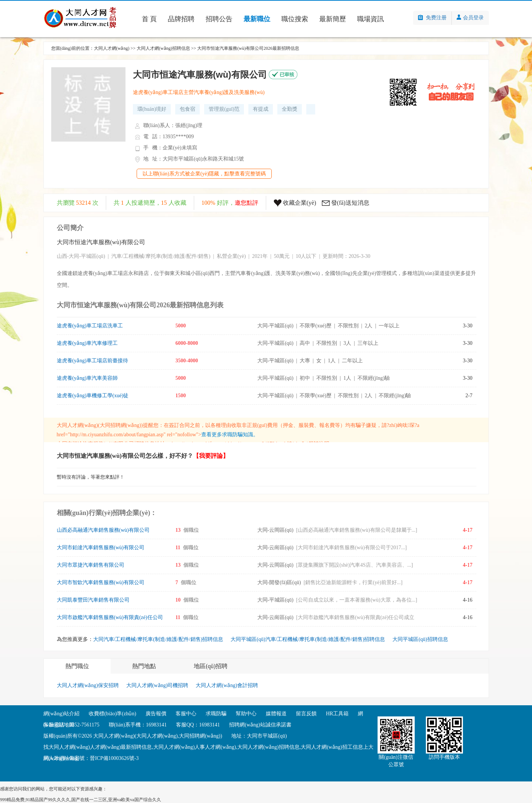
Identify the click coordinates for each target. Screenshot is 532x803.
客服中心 (186, 714)
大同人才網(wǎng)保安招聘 (88, 685)
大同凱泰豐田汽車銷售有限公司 (93, 600)
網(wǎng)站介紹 (61, 714)
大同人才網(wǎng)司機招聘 (157, 685)
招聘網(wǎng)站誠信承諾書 (260, 725)
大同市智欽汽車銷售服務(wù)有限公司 (101, 582)
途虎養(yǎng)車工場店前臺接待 (92, 361)
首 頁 (149, 19)
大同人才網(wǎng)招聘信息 (163, 48)
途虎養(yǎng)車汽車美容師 (87, 378)
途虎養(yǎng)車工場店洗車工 (90, 326)
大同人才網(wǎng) (112, 48)
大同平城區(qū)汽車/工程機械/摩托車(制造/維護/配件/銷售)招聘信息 (308, 639)
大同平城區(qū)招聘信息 (420, 639)
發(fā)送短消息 (350, 203)
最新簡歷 (333, 19)
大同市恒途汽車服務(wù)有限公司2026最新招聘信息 (248, 48)
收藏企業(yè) (300, 203)
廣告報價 (156, 714)
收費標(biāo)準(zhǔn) (112, 714)
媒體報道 (276, 714)
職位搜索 (295, 19)
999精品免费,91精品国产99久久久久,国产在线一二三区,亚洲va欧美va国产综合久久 (81, 800)
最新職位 (257, 19)
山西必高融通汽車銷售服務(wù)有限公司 (103, 530)
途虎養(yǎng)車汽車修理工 (87, 343)
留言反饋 (306, 714)
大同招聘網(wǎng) (120, 425)
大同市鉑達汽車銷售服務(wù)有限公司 (101, 548)
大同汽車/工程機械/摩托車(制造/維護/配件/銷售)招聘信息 (158, 639)
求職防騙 (216, 714)
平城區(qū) (93, 256)
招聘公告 (219, 19)
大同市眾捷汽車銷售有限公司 (91, 565)
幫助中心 (246, 714)
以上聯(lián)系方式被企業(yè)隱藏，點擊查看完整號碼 (204, 174)
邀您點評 (247, 203)
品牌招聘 (181, 19)
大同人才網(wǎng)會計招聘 (227, 685)
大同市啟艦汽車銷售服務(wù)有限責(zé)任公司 (110, 617)
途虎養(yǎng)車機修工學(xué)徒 (93, 396)
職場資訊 (371, 19)
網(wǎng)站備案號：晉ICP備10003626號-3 (91, 758)
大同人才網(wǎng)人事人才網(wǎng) (195, 747)
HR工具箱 (337, 714)
